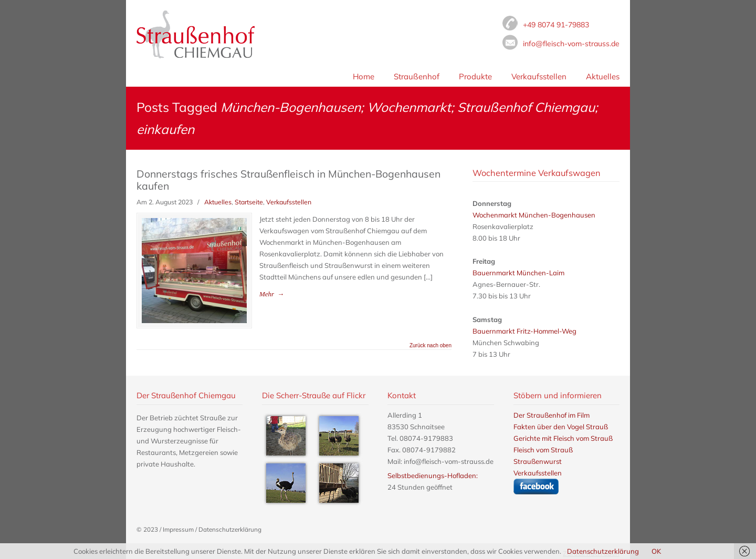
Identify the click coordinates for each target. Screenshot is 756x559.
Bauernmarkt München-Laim (518, 273)
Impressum (178, 529)
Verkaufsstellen (289, 202)
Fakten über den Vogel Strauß (561, 427)
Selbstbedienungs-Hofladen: (433, 475)
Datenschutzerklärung (230, 529)
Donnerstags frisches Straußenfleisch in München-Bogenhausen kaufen (288, 180)
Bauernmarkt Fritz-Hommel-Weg (524, 331)
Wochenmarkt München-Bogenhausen (534, 215)
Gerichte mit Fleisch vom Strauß (563, 438)
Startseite (249, 202)
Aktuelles (218, 202)
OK (656, 551)
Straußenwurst (538, 461)
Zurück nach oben (430, 346)
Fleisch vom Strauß (196, 34)
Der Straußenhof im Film (552, 415)
